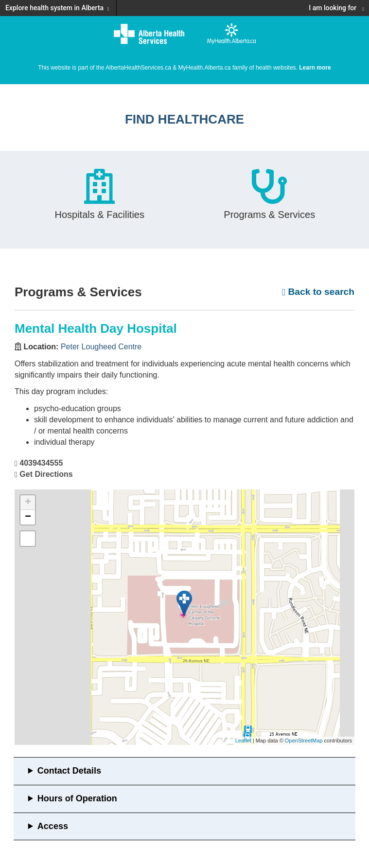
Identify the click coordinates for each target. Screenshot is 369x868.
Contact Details (69, 771)
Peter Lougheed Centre (101, 347)
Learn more (315, 68)
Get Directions (46, 474)
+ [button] (28, 503)
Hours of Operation (77, 798)
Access (53, 826)
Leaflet (243, 741)
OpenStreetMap (304, 741)
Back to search (318, 292)
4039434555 (41, 463)
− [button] (28, 517)
